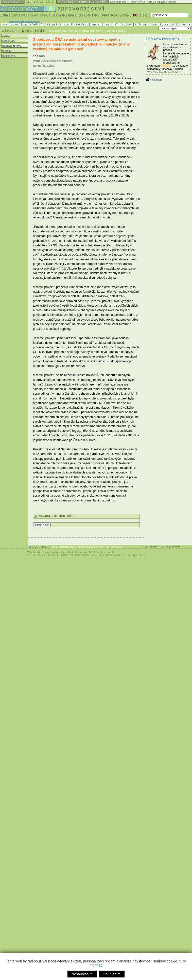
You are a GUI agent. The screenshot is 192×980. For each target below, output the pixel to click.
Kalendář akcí (118, 2)
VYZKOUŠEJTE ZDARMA (163, 72)
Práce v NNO (137, 2)
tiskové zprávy (11, 46)
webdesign (52, 552)
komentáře (8, 41)
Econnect (107, 552)
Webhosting (35, 552)
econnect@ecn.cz (134, 555)
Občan (172, 2)
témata (6, 51)
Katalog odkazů (156, 2)
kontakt (153, 547)
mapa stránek (173, 547)
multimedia (9, 56)
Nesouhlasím (82, 974)
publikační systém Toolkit (80, 552)
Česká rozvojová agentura (57, 61)
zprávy (6, 36)
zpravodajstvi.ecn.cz (63, 31)
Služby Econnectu (165, 39)
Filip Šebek (48, 66)
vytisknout (154, 80)
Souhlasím (112, 974)
